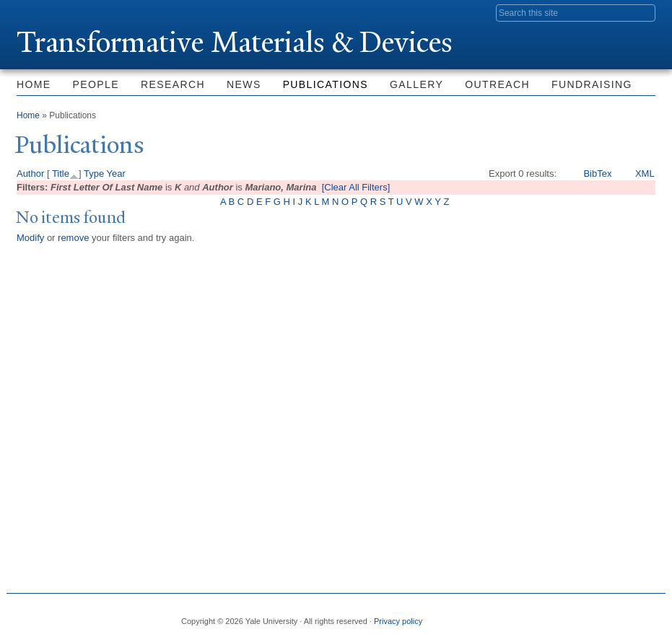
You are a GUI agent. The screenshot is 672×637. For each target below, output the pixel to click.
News (244, 84)
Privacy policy (398, 621)
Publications (326, 84)
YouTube (640, 615)
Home (34, 84)
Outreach (497, 84)
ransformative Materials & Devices (235, 42)
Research (173, 84)
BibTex (597, 173)
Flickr (580, 615)
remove (73, 238)
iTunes (609, 615)
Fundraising (592, 84)
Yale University (57, 12)
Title (61, 173)
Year (116, 173)
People (96, 84)
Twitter (549, 615)
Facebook (519, 615)
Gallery (416, 84)
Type (94, 173)
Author (30, 173)
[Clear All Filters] (356, 187)
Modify (30, 238)
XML (645, 173)
